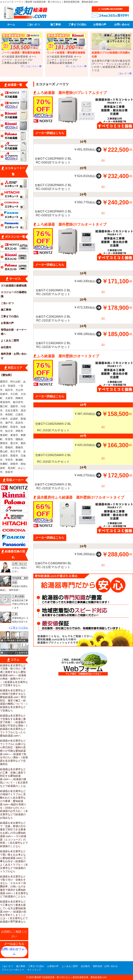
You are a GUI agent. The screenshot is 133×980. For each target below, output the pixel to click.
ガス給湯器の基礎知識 (14, 286)
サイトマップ (34, 970)
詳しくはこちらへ (30, 66)
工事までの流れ (78, 24)
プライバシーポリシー (13, 970)
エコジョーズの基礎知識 (14, 294)
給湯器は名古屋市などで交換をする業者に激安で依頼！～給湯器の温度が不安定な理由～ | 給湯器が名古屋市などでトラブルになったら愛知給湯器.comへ (14, 726)
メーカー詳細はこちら (50, 133)
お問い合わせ (122, 24)
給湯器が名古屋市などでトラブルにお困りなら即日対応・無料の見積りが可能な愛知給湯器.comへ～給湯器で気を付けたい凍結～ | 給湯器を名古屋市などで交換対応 (14, 752)
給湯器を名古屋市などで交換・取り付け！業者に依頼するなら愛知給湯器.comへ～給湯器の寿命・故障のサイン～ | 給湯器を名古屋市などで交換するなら (14, 675)
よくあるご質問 (10, 341)
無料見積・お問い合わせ (14, 356)
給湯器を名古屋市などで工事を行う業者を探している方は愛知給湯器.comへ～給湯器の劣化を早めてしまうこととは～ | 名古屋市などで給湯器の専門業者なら (14, 912)
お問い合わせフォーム (14, 951)
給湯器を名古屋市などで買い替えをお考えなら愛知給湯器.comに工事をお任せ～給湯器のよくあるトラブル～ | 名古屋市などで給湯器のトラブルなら (14, 861)
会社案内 (6, 347)
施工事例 (55, 24)
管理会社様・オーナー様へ (14, 332)
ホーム (11, 24)
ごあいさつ (33, 24)
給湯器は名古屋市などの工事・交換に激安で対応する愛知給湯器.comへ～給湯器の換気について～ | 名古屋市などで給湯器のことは (14, 778)
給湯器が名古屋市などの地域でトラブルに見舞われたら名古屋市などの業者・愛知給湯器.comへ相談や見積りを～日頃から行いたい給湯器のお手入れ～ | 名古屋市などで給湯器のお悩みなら (14, 804)
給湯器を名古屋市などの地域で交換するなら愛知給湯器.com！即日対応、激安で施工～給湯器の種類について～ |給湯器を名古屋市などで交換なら (14, 700)
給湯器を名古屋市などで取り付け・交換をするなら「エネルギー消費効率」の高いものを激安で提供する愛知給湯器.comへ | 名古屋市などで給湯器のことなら (14, 887)
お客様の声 (100, 24)
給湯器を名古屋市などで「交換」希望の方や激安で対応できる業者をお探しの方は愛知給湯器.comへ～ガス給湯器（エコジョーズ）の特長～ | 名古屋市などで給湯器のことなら (14, 835)
